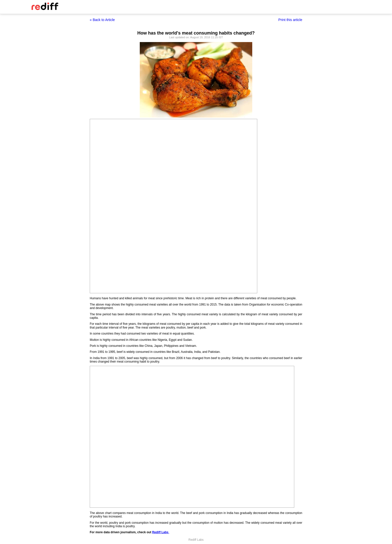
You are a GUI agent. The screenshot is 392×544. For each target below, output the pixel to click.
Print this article (290, 20)
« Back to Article (102, 20)
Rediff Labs (160, 532)
